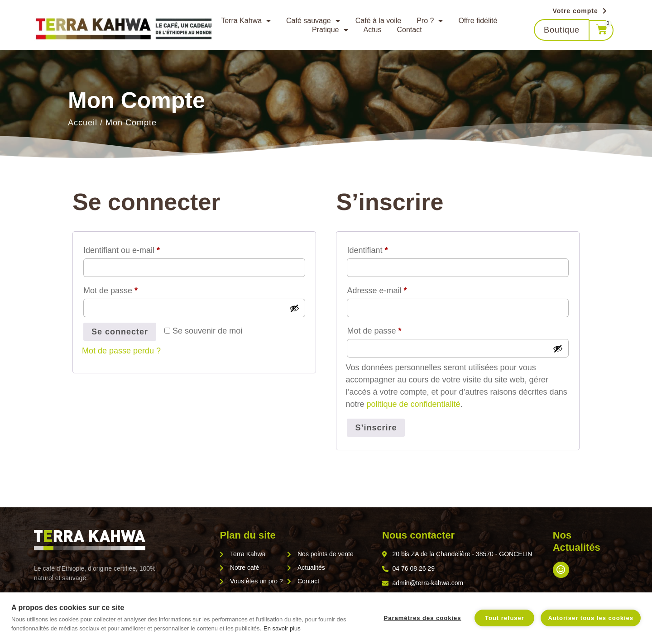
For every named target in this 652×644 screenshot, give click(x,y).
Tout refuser (505, 618)
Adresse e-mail (396, 289)
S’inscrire (376, 428)
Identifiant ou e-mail (141, 248)
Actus (373, 30)
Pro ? (430, 21)
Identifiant (387, 248)
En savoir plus (282, 628)
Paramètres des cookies (423, 618)
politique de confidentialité (413, 404)
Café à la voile (378, 21)
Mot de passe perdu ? (121, 351)
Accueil (83, 123)
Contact (410, 30)
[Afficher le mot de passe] (294, 308)
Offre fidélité (478, 21)
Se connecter (120, 332)
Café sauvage (313, 21)
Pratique (330, 30)
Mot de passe (130, 289)
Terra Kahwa (246, 21)
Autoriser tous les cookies (591, 618)
